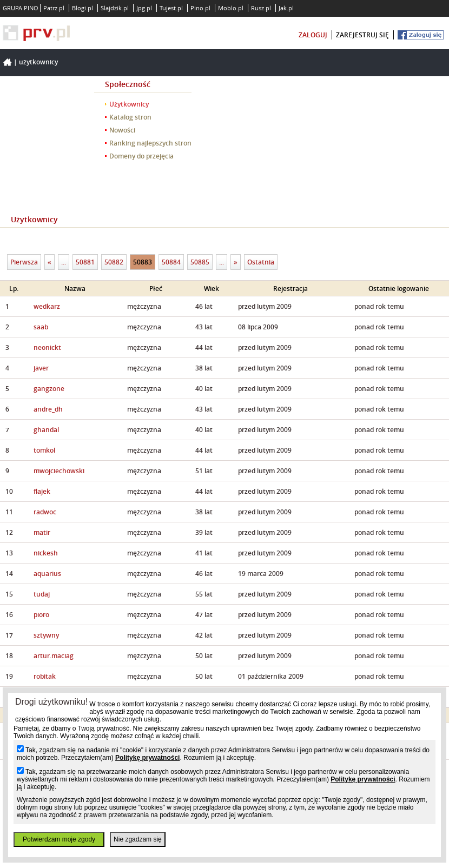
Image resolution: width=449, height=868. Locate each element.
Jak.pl (286, 8)
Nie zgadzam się (138, 839)
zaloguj (313, 35)
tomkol (44, 450)
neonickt (47, 347)
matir (42, 532)
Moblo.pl (231, 8)
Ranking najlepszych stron (150, 143)
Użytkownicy (38, 62)
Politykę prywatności (147, 758)
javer (41, 368)
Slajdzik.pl (115, 8)
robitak (45, 676)
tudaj (42, 594)
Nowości (122, 130)
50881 (85, 262)
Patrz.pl (54, 8)
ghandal (46, 430)
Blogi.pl (82, 8)
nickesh (46, 553)
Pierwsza (24, 262)
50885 (200, 262)
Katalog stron (130, 117)
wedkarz (47, 306)
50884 (171, 262)
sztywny (46, 635)
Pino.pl (200, 8)
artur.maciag (54, 656)
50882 (114, 262)
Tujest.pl (171, 8)
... (64, 262)
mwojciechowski (59, 471)
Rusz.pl (261, 8)
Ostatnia (261, 262)
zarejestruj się (362, 35)
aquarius (47, 574)
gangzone (49, 389)
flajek (42, 491)
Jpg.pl (144, 8)
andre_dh (48, 409)
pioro (41, 615)
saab (41, 327)
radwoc (45, 512)
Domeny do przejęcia (141, 156)
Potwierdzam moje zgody (59, 839)
